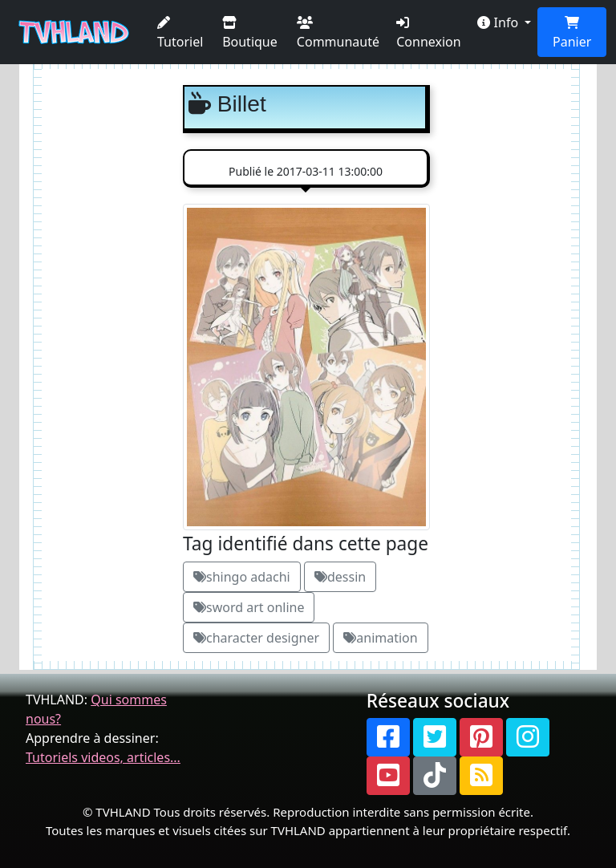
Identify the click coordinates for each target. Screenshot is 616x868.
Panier (572, 33)
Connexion (428, 33)
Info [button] (499, 22)
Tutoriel (180, 33)
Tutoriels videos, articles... (103, 757)
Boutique (250, 33)
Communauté (338, 33)
